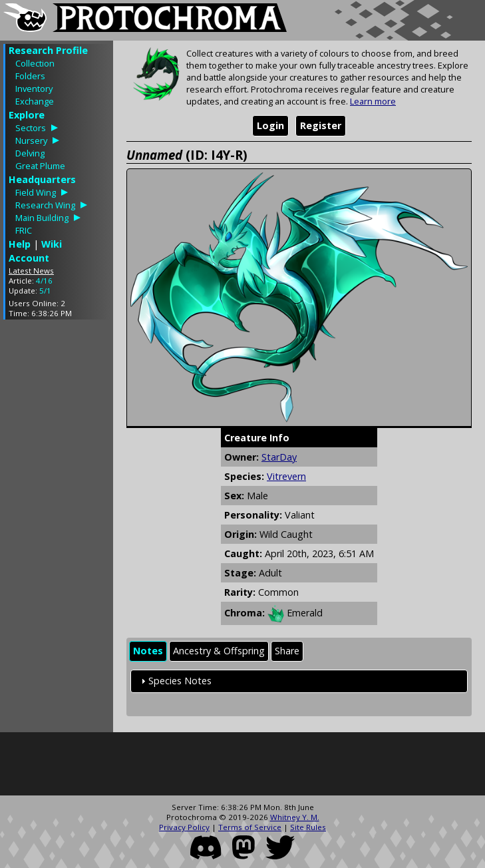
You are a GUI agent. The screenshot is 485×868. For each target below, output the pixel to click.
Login (270, 125)
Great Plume (40, 166)
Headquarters (42, 179)
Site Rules (308, 827)
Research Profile (48, 50)
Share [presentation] (287, 651)
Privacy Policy (184, 827)
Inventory (34, 89)
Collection (35, 63)
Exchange (35, 101)
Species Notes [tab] (175, 681)
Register (321, 125)
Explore (27, 115)
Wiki (52, 244)
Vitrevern (286, 476)
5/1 (45, 291)
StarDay (279, 457)
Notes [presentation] (148, 651)
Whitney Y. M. (295, 817)
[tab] (148, 651)
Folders (30, 76)
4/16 (44, 281)
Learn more (373, 101)
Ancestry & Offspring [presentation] (219, 651)
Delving (30, 153)
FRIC (24, 230)
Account (29, 258)
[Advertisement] (57, 529)
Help (20, 244)
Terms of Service (250, 827)
